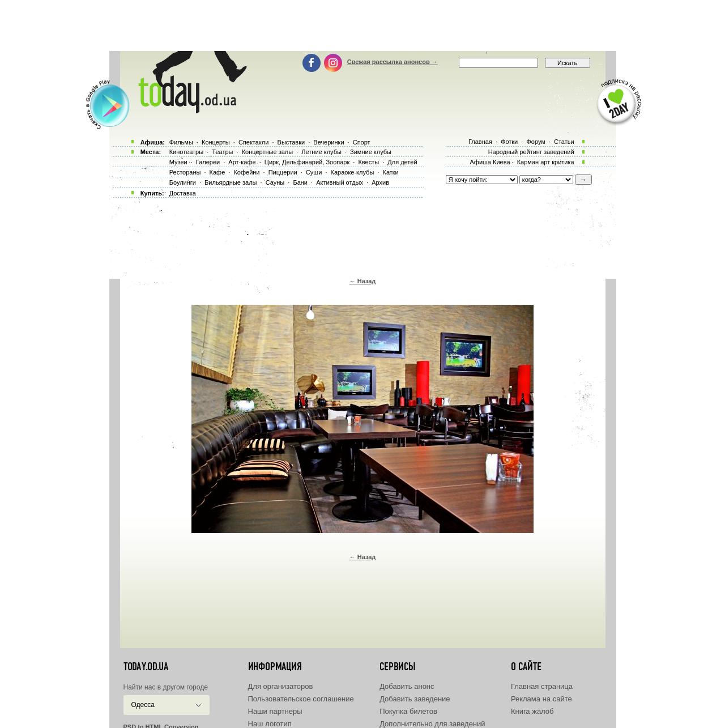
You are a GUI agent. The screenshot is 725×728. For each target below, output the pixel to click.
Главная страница (542, 686)
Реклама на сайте (541, 699)
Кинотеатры (186, 152)
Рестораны (185, 172)
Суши (314, 172)
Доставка (183, 193)
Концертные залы (267, 152)
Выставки (291, 142)
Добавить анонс (407, 686)
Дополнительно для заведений (432, 724)
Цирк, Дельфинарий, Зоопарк (307, 162)
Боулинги (183, 182)
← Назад (363, 281)
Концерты (216, 142)
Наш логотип (270, 724)
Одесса (143, 705)
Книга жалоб (532, 711)
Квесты (368, 162)
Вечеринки (329, 142)
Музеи (178, 162)
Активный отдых (340, 182)
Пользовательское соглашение (301, 699)
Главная (480, 142)
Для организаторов (281, 686)
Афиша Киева (490, 162)
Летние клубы (321, 152)
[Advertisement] (362, 25)
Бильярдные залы (231, 182)
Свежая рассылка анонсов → (393, 62)
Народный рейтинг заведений (531, 152)
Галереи (208, 162)
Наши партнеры (275, 711)
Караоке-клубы (353, 172)
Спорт (362, 142)
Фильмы (181, 142)
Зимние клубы (371, 152)
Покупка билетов (408, 711)
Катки (390, 172)
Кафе (217, 172)
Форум (536, 142)
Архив (380, 182)
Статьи (564, 142)
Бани (300, 182)
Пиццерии (283, 172)
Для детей (402, 162)
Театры (222, 152)
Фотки (509, 142)
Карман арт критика (546, 162)
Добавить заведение (415, 699)
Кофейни (246, 172)
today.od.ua (146, 667)
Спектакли (254, 142)
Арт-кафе (242, 162)
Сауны (275, 182)
